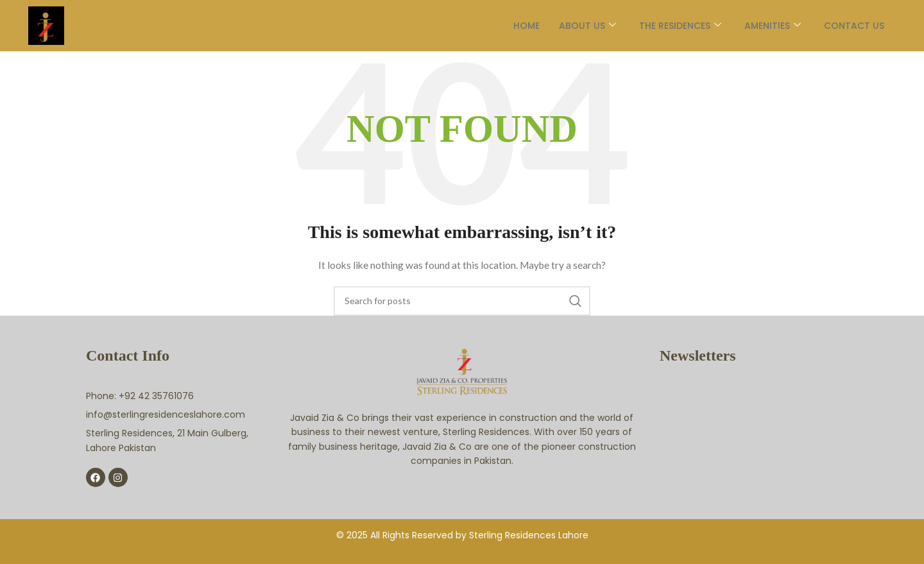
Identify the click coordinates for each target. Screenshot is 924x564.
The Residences (672, 26)
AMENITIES (764, 26)
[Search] (462, 301)
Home (518, 26)
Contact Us (846, 26)
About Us (579, 26)
